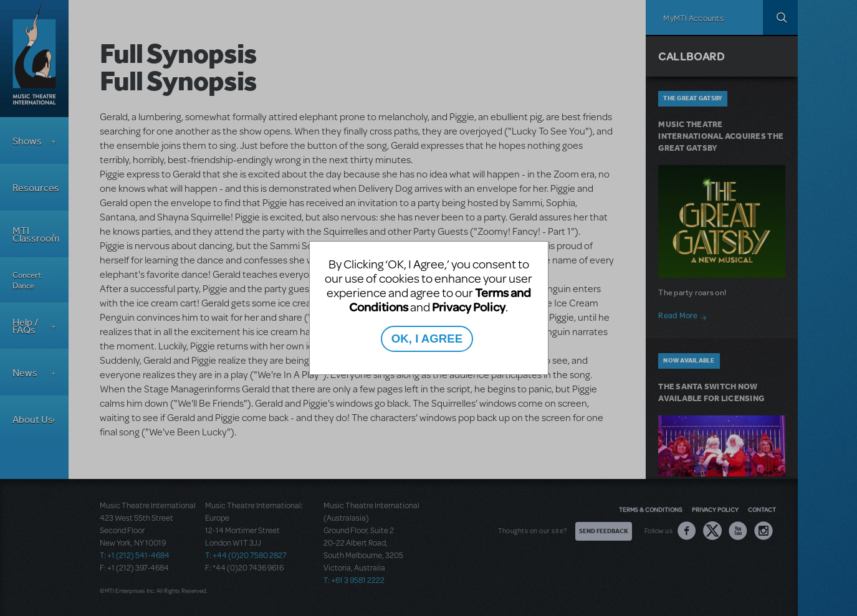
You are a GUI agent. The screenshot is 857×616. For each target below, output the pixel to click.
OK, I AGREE (427, 339)
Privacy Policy (469, 307)
